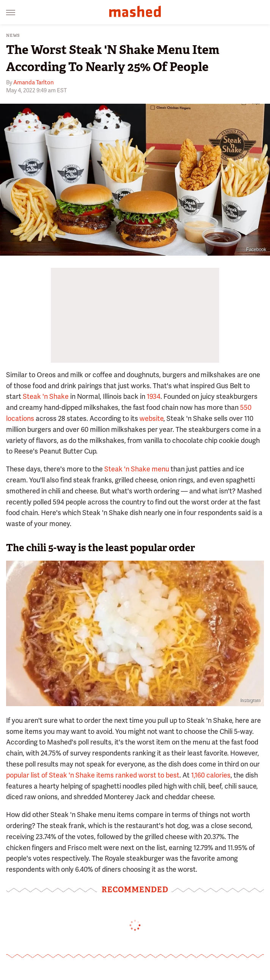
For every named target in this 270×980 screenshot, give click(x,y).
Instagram (250, 700)
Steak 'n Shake (46, 396)
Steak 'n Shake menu (137, 469)
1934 (154, 396)
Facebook (256, 250)
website (151, 418)
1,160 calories (211, 775)
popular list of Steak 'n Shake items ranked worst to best (93, 775)
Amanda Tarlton (34, 82)
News (13, 36)
